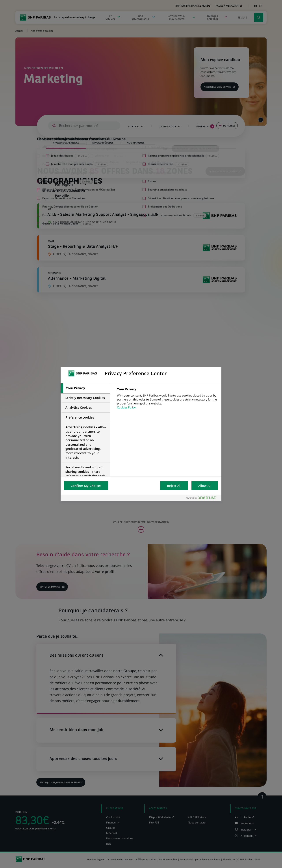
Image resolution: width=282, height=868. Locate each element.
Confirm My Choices (86, 486)
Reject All (174, 486)
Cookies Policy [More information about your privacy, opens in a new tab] (126, 407)
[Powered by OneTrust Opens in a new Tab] (202, 498)
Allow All (205, 486)
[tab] (85, 388)
